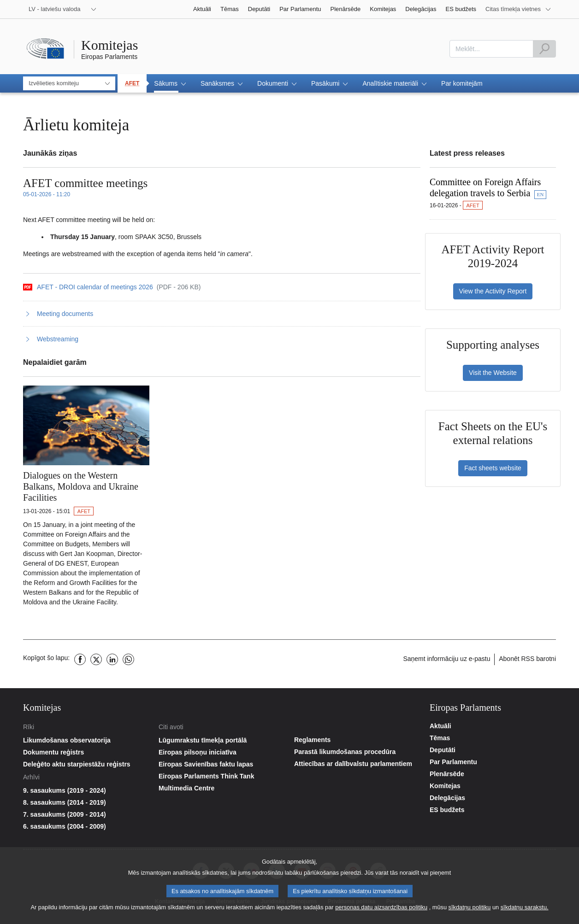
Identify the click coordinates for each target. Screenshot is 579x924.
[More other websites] (518, 9)
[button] (170, 83)
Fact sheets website (493, 468)
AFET (132, 83)
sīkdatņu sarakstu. (525, 909)
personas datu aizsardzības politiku (381, 909)
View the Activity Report (493, 291)
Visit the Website (493, 373)
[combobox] (491, 49)
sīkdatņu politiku (470, 909)
